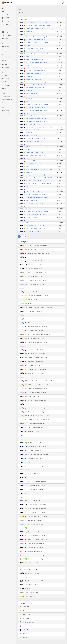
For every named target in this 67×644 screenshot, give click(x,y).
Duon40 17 (29, 45)
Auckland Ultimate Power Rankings (32, 311)
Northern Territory (25, 630)
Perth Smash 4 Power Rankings (31, 466)
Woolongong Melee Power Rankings (33, 315)
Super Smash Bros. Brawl (29, 585)
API (4, 82)
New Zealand (24, 638)
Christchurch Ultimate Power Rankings (33, 245)
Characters (6, 24)
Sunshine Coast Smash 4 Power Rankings (34, 540)
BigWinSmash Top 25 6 (32, 93)
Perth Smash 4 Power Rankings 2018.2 (36, 59)
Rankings (6, 21)
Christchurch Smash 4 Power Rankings (33, 505)
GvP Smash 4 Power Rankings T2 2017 (36, 164)
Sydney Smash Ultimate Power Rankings (34, 296)
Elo (4, 8)
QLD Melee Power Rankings (31, 365)
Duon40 (26, 439)
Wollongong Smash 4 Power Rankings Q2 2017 (38, 195)
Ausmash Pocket (6, 96)
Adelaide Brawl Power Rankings (32, 559)
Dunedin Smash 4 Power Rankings (32, 485)
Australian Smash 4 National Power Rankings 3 (38, 105)
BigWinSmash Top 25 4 (32, 136)
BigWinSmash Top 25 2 (32, 189)
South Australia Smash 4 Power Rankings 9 (37, 82)
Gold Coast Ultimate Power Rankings (33, 400)
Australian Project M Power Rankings (33, 354)
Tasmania (24, 634)
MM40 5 (28, 57)
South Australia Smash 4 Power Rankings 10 (37, 54)
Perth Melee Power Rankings (31, 346)
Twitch (5, 50)
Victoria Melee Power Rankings (31, 288)
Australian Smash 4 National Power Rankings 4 (38, 43)
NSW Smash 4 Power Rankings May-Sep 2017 (37, 147)
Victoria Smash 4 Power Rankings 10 (35, 152)
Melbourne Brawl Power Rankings (32, 555)
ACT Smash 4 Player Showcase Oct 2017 (36, 138)
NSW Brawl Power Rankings (31, 563)
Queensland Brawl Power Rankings (32, 551)
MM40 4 (28, 167)
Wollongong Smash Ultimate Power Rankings (35, 334)
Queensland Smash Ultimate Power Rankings (35, 253)
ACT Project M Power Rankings (31, 547)
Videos (5, 47)
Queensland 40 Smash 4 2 (33, 217)
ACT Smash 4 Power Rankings (31, 458)
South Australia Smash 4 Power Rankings (34, 443)
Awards (5, 68)
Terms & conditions (7, 114)
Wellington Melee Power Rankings (32, 265)
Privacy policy (5, 111)
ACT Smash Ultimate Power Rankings (33, 323)
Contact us (6, 79)
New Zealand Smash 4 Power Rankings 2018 (37, 37)
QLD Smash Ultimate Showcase (32, 331)
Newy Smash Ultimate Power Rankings (33, 369)
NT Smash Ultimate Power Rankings (33, 408)
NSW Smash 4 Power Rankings (31, 497)
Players (5, 11)
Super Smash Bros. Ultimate (29, 573)
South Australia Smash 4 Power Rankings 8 (37, 116)
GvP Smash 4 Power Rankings (31, 427)
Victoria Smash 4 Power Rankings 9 (35, 203)
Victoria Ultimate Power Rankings (32, 249)
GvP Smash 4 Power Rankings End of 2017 (37, 119)
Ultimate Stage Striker (7, 100)
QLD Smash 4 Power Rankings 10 (34, 141)
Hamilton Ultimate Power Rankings (32, 350)
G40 (25, 478)
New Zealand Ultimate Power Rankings (33, 257)
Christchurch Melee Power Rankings (33, 280)
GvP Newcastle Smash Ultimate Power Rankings (36, 385)
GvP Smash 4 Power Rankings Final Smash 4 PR (38, 23)
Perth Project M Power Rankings (32, 362)
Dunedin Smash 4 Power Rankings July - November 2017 (40, 127)
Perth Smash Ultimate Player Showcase (33, 389)
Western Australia (26, 626)
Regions (5, 85)
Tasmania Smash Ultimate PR (31, 404)
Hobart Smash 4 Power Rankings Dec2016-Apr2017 (39, 206)
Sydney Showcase (28, 300)
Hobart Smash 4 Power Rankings (32, 501)
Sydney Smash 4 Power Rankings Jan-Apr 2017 (38, 214)
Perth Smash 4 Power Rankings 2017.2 (36, 144)
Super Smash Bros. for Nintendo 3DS (31, 581)
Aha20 (26, 528)
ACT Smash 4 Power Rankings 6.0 (35, 51)
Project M (25, 589)
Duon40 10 (29, 172)
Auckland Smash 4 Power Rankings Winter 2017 (38, 198)
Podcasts (6, 61)
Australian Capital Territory (28, 622)
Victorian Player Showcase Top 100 (32, 338)
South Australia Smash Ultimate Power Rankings (36, 307)
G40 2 (28, 186)
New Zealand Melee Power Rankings (33, 261)
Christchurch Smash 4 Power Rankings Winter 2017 (39, 183)
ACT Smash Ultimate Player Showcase (33, 327)
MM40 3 (28, 223)
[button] (63, 3)
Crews (5, 64)
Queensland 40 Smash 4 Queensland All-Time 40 (38, 26)
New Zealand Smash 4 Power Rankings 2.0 (37, 124)
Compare (6, 32)
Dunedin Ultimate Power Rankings (32, 423)
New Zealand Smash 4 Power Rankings (33, 447)
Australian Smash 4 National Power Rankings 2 (38, 212)
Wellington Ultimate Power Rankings (33, 273)
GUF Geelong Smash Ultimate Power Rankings (35, 420)
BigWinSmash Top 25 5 (32, 113)
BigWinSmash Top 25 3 (32, 158)
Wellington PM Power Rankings (31, 269)
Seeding (5, 39)
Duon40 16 (29, 65)
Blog (5, 75)
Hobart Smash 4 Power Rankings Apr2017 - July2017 (39, 178)
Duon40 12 (29, 133)
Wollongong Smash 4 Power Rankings (33, 509)
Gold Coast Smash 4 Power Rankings (33, 532)
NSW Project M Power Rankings (31, 489)
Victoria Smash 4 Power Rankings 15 (35, 28)
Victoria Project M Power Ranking (32, 319)
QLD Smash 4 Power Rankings (31, 451)
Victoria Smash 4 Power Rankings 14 (35, 48)
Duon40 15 (29, 76)
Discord (5, 58)
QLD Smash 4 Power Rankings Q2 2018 (36, 71)
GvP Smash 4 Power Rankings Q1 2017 (36, 226)
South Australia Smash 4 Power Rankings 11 (37, 34)
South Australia (25, 618)
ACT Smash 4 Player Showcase (31, 493)
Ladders (5, 14)
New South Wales (25, 614)
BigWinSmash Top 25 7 (32, 68)
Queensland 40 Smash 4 (30, 431)
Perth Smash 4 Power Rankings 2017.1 (36, 220)
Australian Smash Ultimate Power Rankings (34, 416)
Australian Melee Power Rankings (32, 284)
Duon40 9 (29, 209)
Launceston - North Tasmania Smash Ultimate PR (36, 381)
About (5, 89)
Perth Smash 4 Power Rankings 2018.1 (36, 79)
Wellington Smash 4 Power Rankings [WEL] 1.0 (38, 175)
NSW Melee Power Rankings (31, 276)
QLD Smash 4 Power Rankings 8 (34, 231)
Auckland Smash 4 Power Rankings (32, 512)
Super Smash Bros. (27, 596)
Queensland (24, 607)
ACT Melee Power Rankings (31, 377)
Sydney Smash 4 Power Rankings (32, 470)
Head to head (7, 36)
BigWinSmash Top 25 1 (32, 200)
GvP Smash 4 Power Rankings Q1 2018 (36, 88)
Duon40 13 (29, 99)
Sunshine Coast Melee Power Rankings (33, 543)
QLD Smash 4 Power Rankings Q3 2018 (36, 40)
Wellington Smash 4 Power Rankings (33, 482)
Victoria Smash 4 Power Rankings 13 (35, 74)
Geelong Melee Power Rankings (32, 524)
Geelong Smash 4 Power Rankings (32, 536)
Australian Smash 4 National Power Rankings (35, 454)
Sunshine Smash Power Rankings (32, 412)
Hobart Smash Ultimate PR (30, 396)
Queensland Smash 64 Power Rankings (33, 516)
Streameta (4, 103)
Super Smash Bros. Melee (29, 592)
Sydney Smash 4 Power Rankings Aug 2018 (37, 62)
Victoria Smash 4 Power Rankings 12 (35, 96)
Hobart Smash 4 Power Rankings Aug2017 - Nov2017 (39, 169)
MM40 (25, 462)
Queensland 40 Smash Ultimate (32, 373)
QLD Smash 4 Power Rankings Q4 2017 (36, 107)
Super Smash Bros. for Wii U (29, 577)
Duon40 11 (29, 150)
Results (5, 18)
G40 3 (28, 102)
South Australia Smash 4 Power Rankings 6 (37, 229)
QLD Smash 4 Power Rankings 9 (34, 181)
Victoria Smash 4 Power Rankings (32, 435)
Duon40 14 (29, 90)
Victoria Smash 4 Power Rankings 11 (35, 130)
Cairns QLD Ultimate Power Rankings (33, 393)
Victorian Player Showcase (30, 292)
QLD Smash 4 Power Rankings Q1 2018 (36, 85)
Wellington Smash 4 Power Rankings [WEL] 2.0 (38, 121)
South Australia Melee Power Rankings (33, 358)
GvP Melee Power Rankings (30, 520)
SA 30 (25, 304)
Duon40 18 (29, 31)
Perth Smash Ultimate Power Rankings (33, 342)
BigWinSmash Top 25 (29, 474)
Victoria (23, 611)
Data (19, 12)
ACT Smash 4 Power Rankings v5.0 (35, 192)
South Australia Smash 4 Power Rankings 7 (37, 155)
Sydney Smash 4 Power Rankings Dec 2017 (37, 110)
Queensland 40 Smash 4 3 (33, 161)
